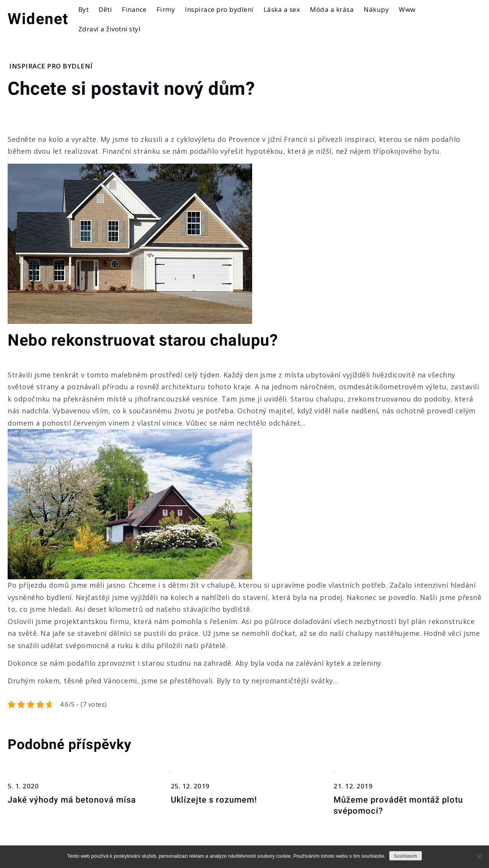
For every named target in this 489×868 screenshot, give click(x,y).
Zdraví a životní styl (110, 29)
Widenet (38, 19)
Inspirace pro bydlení (51, 66)
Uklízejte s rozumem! (214, 800)
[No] (479, 857)
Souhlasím (406, 856)
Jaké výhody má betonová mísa (72, 800)
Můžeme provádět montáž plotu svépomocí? (398, 805)
